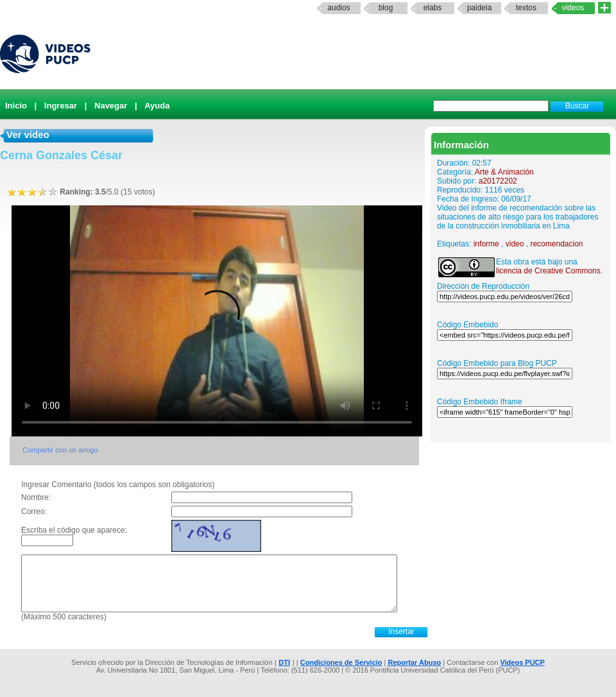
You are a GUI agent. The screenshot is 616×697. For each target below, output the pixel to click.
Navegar (111, 106)
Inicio (16, 106)
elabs (433, 8)
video (515, 244)
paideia (480, 8)
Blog (386, 8)
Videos (573, 8)
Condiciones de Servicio (341, 662)
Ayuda (157, 106)
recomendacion (556, 244)
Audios (338, 8)
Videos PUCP (522, 662)
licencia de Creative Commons (548, 271)
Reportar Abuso (415, 662)
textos (526, 8)
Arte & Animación (504, 172)
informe (486, 244)
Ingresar (61, 106)
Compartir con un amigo (60, 450)
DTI (284, 662)
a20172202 (498, 181)
